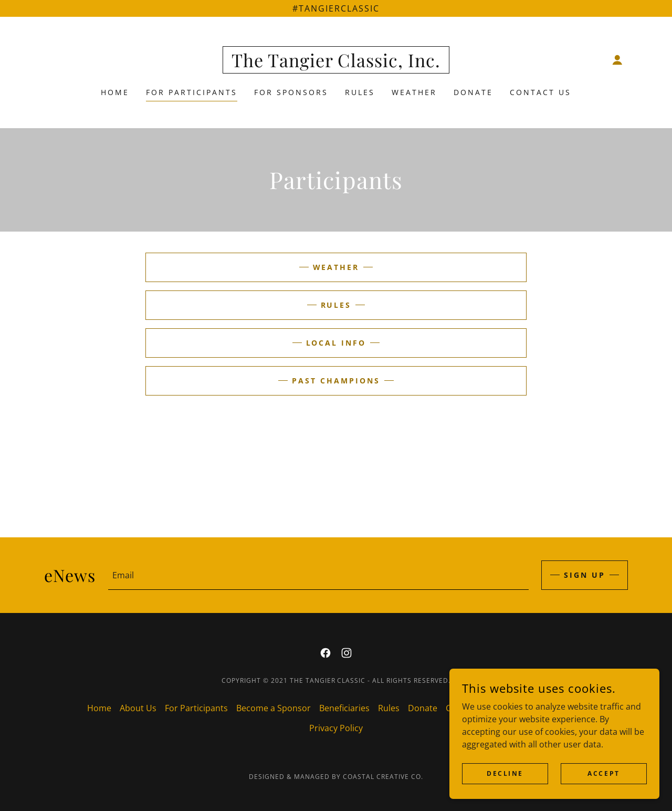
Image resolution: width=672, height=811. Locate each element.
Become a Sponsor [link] (274, 708)
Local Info (336, 343)
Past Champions (336, 381)
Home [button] (99, 708)
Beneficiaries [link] (344, 708)
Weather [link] (414, 92)
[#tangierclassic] (336, 8)
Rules (336, 305)
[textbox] (318, 575)
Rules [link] (360, 92)
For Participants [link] (192, 92)
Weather (336, 267)
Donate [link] (473, 92)
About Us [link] (138, 708)
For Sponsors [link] (291, 92)
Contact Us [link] (540, 92)
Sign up (585, 575)
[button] (617, 60)
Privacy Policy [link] (336, 728)
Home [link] (115, 92)
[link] (336, 64)
